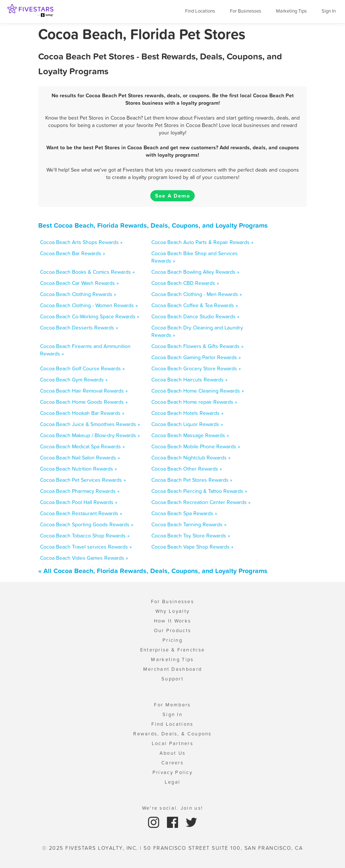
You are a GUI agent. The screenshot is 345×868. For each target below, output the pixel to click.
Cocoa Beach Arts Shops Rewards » (81, 242)
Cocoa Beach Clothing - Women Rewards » (89, 305)
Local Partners (172, 743)
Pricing (172, 640)
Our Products (173, 630)
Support (172, 679)
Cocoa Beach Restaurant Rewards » (81, 513)
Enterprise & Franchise (173, 650)
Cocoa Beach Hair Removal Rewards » (84, 391)
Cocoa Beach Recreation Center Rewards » (201, 502)
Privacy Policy (172, 772)
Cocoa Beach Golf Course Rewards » (82, 368)
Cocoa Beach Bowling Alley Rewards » (195, 272)
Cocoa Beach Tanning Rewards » (189, 524)
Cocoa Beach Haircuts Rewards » (189, 380)
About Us (172, 753)
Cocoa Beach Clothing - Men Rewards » (197, 294)
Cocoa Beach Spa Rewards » (184, 513)
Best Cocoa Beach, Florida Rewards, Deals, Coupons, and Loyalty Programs (153, 225)
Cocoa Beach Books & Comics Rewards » (87, 272)
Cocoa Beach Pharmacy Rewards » (80, 491)
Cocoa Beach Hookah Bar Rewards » (82, 413)
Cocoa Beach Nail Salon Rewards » (80, 458)
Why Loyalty (172, 611)
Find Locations (200, 11)
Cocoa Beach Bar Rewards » (73, 253)
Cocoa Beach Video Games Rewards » (84, 558)
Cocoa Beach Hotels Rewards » (187, 413)
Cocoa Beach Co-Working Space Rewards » (90, 316)
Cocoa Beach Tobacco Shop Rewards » (85, 536)
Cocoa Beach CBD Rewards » (185, 283)
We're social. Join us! (173, 808)
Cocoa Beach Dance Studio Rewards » (195, 316)
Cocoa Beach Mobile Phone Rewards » (196, 446)
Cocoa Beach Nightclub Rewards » (191, 458)
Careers (172, 763)
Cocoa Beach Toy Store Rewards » (191, 536)
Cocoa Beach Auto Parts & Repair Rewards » (202, 242)
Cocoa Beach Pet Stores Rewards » (192, 480)
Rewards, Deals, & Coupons (172, 734)
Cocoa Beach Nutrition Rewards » (78, 469)
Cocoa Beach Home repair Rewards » (194, 402)
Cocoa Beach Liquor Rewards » (187, 424)
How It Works (173, 621)
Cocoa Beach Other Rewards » (187, 469)
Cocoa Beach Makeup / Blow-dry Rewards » (90, 435)
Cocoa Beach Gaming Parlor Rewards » (196, 357)
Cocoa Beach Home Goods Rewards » (84, 402)
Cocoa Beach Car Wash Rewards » (79, 283)
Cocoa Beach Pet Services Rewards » (83, 480)
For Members (172, 705)
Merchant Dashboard (172, 669)
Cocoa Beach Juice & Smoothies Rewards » (90, 424)
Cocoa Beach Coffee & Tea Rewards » (195, 305)
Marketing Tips (291, 11)
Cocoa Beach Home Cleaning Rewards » (198, 391)
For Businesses (246, 11)
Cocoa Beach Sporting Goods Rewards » (87, 524)
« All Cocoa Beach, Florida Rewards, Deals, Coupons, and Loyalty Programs (153, 571)
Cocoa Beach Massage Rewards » (190, 435)
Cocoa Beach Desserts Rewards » (79, 328)
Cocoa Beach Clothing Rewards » (78, 294)
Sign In (329, 11)
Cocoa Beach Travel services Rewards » (86, 547)
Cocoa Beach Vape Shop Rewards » (192, 547)
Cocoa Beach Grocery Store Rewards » (196, 368)
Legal (173, 782)
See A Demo (172, 196)
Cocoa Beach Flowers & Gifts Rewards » (197, 346)
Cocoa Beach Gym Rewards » (74, 380)
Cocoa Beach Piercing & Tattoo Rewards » (199, 491)
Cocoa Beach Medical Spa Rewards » (82, 446)
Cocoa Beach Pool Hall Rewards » (79, 502)
